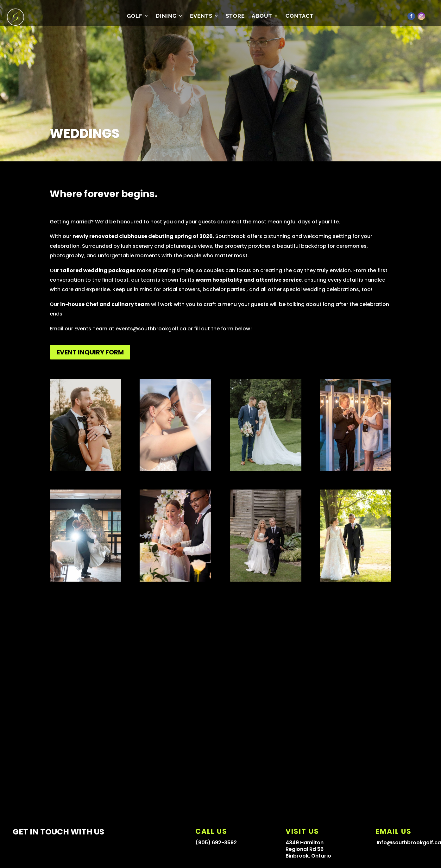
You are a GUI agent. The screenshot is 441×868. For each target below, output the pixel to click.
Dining (166, 16)
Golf (135, 16)
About (262, 16)
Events (201, 16)
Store (235, 16)
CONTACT (300, 16)
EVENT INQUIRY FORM (90, 352)
